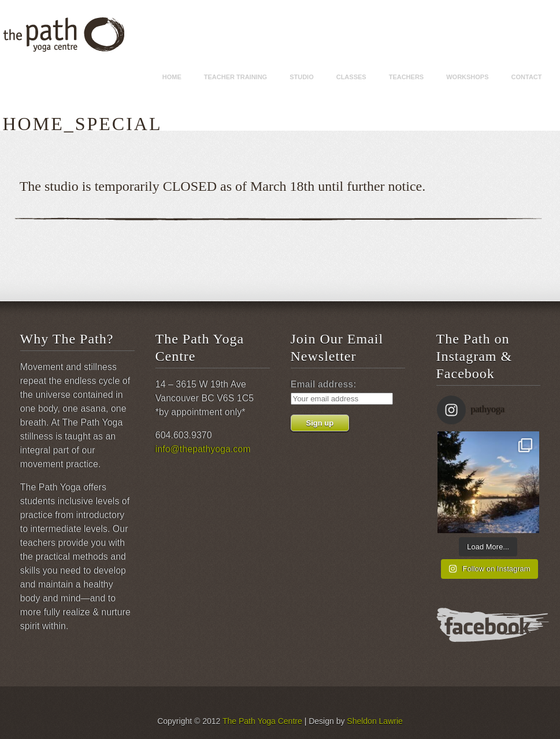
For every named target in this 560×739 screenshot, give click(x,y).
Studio (302, 77)
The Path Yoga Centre (262, 721)
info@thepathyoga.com (203, 449)
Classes (351, 77)
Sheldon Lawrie (375, 721)
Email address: (324, 384)
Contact (527, 77)
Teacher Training (236, 77)
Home (172, 77)
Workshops (467, 77)
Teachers (407, 77)
